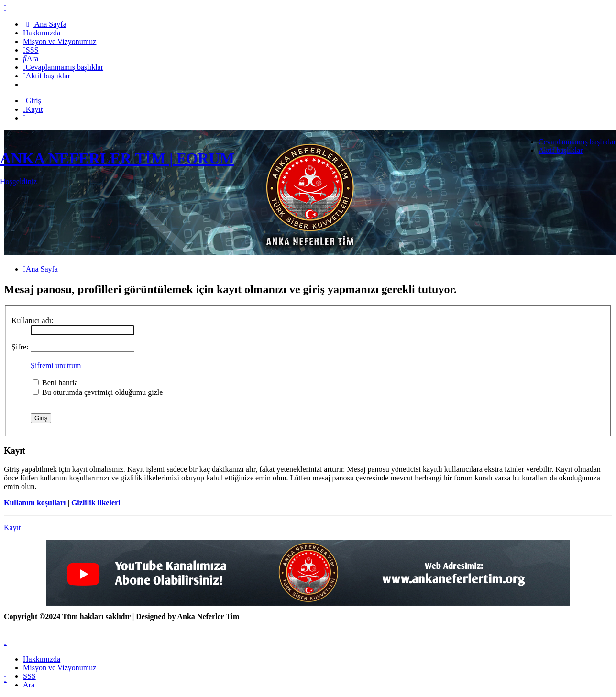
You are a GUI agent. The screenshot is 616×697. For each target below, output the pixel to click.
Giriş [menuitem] (32, 101)
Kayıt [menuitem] (33, 109)
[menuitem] (45, 24)
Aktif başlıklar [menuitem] (561, 150)
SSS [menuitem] (29, 676)
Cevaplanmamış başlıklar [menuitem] (577, 142)
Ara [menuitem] (29, 685)
